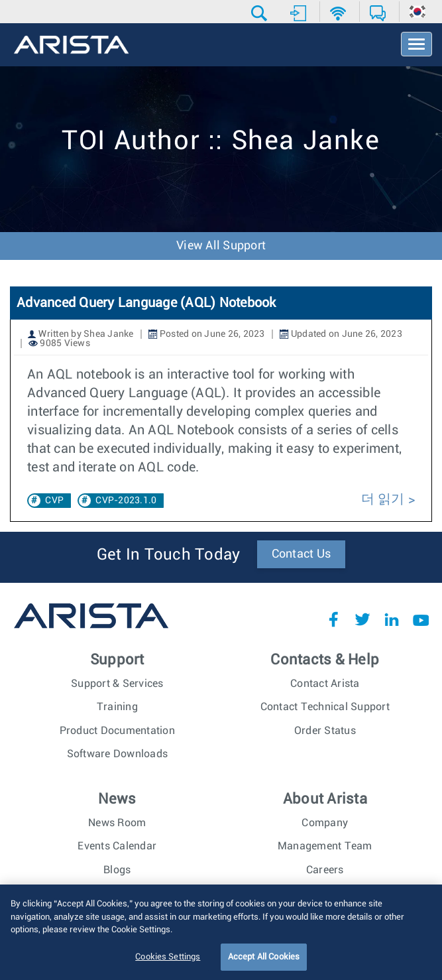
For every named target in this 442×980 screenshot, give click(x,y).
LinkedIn (392, 619)
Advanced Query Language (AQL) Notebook (146, 303)
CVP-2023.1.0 (126, 501)
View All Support (221, 246)
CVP (54, 501)
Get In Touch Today (169, 555)
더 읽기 (383, 499)
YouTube (421, 619)
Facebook (333, 619)
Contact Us (302, 554)
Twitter (362, 619)
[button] (261, 13)
